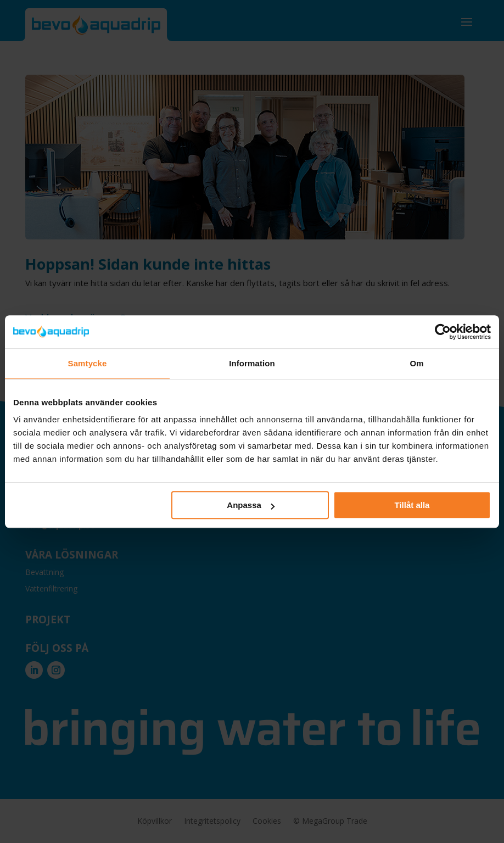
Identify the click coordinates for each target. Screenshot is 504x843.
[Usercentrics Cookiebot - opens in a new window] (443, 332)
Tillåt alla (412, 505)
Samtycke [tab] (88, 363)
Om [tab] (416, 363)
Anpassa (251, 505)
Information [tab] (252, 363)
